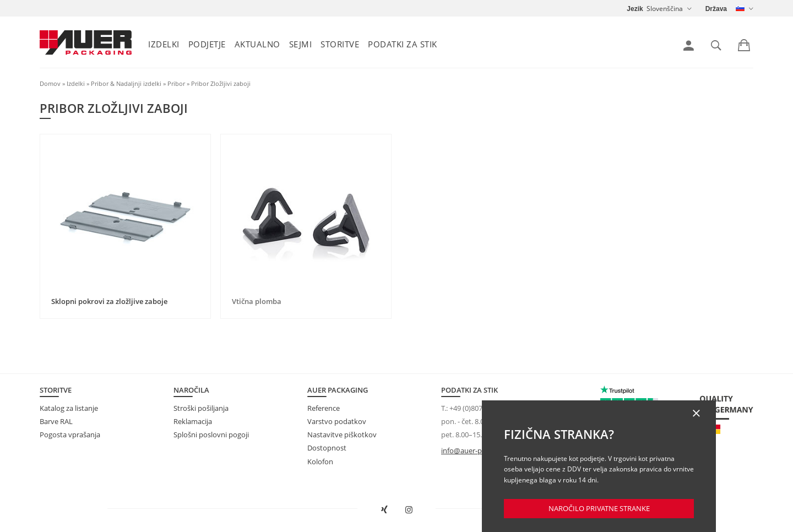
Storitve (340, 44)
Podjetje (207, 44)
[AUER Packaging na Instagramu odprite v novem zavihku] (409, 510)
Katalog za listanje (69, 408)
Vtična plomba (257, 301)
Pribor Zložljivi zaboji (221, 83)
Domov (50, 83)
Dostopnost (327, 448)
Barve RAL (56, 421)
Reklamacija (193, 421)
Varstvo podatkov (337, 421)
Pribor (176, 83)
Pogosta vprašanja (70, 435)
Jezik (635, 9)
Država (716, 9)
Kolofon (320, 462)
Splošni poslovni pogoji (211, 435)
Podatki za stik (403, 44)
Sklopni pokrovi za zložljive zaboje (109, 301)
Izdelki (164, 44)
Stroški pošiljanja (201, 408)
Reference (324, 408)
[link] (689, 46)
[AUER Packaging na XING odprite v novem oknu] (384, 510)
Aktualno (257, 44)
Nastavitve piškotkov (342, 435)
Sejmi (301, 44)
